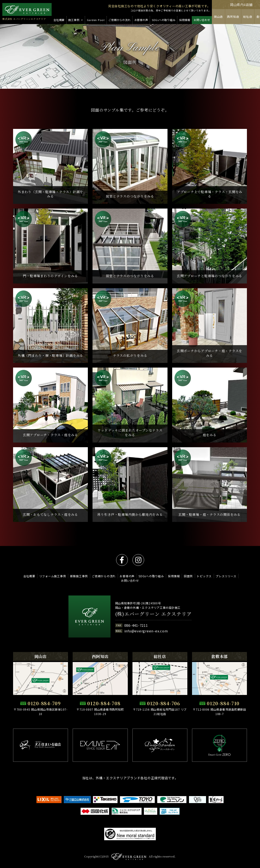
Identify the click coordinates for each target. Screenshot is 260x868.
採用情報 (174, 576)
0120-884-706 (164, 703)
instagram (138, 560)
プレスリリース (226, 576)
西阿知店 (233, 17)
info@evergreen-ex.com (146, 631)
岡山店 (218, 17)
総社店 (248, 17)
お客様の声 (127, 576)
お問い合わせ (130, 580)
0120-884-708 (104, 703)
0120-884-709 (44, 703)
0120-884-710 (223, 703)
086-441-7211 (136, 625)
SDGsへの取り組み (151, 576)
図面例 (188, 576)
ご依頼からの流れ (104, 576)
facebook (122, 560)
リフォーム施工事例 (53, 576)
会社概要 (29, 576)
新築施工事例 (79, 576)
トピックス (204, 576)
